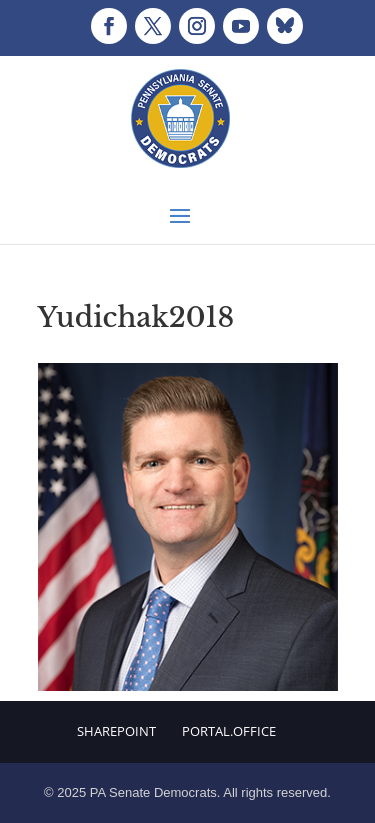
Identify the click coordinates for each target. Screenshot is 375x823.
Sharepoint (116, 731)
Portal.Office (229, 731)
